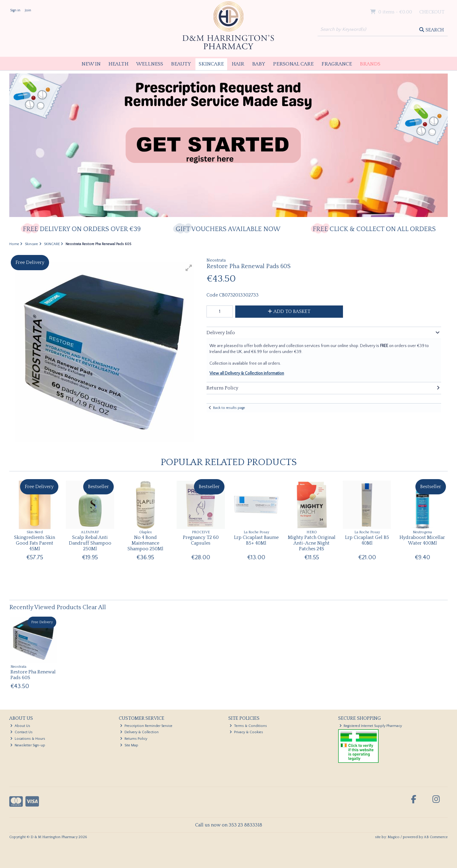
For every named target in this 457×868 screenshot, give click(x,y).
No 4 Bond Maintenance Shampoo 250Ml (145, 543)
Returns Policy (134, 739)
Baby (259, 64)
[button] (189, 268)
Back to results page (229, 408)
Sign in (15, 10)
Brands (370, 64)
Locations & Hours (28, 739)
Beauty (181, 64)
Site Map (129, 745)
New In (91, 64)
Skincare (211, 64)
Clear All (94, 607)
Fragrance (337, 64)
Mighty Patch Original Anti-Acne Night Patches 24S (312, 543)
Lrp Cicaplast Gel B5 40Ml (367, 540)
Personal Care (293, 64)
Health (118, 64)
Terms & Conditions (248, 726)
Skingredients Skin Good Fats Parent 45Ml (35, 543)
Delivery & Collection (139, 732)
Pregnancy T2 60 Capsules (201, 540)
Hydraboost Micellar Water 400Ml (422, 540)
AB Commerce (436, 837)
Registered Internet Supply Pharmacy (371, 726)
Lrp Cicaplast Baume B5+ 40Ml (256, 540)
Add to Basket (289, 311)
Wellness (150, 64)
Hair (238, 64)
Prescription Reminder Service (146, 726)
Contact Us (21, 732)
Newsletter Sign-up (28, 745)
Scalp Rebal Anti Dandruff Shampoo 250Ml (90, 543)
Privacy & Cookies (246, 732)
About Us (20, 726)
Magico (394, 837)
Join (28, 10)
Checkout (432, 12)
